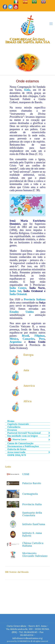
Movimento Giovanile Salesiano (35, 554)
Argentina (15, 342)
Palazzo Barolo (32, 483)
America (29, 386)
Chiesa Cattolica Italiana (33, 544)
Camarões (29, 339)
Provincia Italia (32, 504)
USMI (26, 474)
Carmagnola (30, 494)
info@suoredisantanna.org (27, 638)
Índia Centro (18, 288)
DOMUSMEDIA (24, 641)
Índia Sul (15, 291)
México (14, 339)
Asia (26, 370)
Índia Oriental (18, 294)
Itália (27, 90)
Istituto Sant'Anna (34, 524)
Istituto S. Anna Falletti (32, 534)
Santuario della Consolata (32, 514)
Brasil (26, 336)
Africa (27, 401)
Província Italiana (35, 299)
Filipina (39, 336)
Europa (28, 355)
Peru (42, 339)
